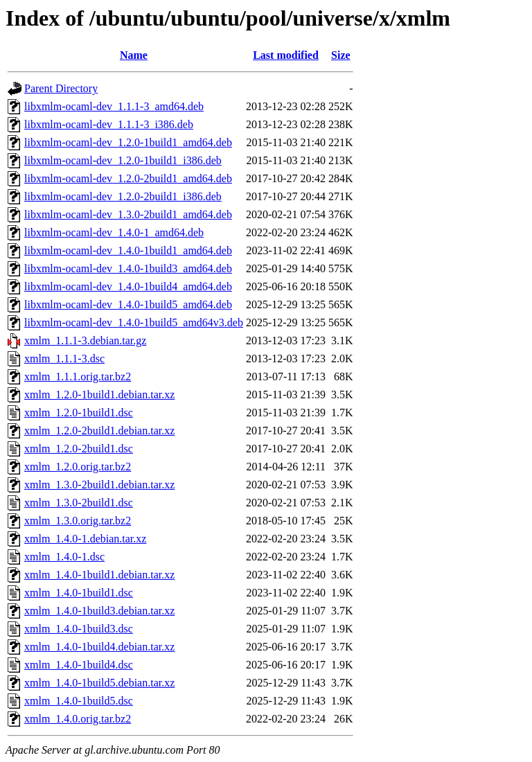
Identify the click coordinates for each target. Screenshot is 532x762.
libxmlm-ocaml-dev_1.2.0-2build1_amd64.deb (128, 178)
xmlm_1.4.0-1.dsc (64, 557)
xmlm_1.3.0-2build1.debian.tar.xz (99, 485)
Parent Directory (61, 88)
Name (134, 55)
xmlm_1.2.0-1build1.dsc (79, 413)
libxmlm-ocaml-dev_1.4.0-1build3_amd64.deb (128, 268)
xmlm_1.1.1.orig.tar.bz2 (78, 376)
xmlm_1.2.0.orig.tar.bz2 (78, 467)
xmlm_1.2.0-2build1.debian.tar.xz (99, 431)
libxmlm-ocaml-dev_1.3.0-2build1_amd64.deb (128, 214)
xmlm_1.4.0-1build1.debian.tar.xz (99, 575)
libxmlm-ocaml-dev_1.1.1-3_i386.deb (109, 124)
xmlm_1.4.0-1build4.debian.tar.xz (99, 647)
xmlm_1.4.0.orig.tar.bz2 (78, 719)
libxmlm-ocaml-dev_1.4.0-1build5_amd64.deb (128, 304)
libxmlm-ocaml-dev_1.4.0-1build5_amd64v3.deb (134, 322)
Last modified (286, 55)
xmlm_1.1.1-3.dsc (64, 358)
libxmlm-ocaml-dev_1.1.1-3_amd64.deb (114, 106)
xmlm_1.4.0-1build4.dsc (79, 665)
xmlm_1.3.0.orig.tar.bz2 (78, 521)
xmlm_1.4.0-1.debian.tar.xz (85, 539)
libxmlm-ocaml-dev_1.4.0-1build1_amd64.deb (128, 250)
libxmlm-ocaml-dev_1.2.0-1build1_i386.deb (123, 160)
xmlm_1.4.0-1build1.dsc (79, 593)
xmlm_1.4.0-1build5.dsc (79, 701)
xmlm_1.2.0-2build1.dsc (79, 449)
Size (341, 55)
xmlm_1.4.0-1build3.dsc (79, 629)
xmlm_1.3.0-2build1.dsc (79, 503)
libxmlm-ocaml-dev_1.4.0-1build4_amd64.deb (128, 286)
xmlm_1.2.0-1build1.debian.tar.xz (99, 395)
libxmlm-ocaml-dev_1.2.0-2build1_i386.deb (123, 196)
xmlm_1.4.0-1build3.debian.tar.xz (99, 611)
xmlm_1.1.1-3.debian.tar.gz (85, 340)
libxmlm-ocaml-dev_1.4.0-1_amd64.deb (114, 232)
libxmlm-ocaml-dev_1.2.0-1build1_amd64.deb (128, 142)
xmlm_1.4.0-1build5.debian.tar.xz (99, 683)
